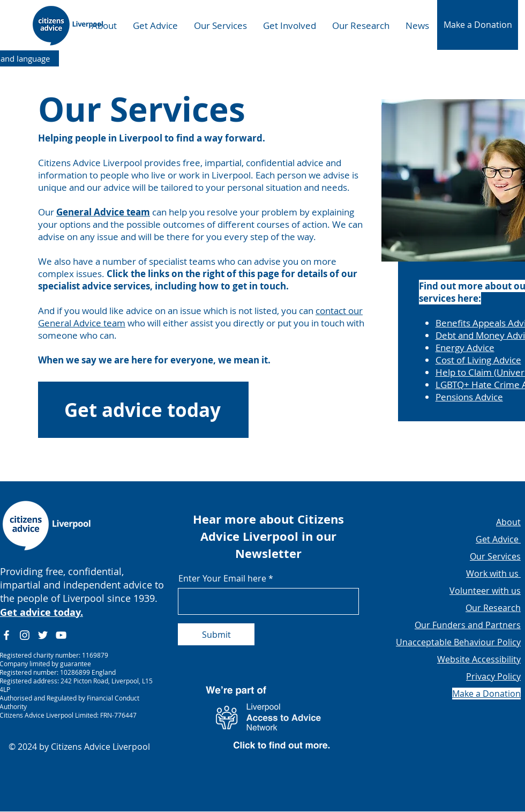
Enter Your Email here (222, 578)
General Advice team (103, 212)
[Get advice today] (143, 410)
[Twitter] (43, 635)
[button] (478, 25)
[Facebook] (6, 635)
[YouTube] (61, 635)
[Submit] (216, 634)
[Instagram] (25, 635)
